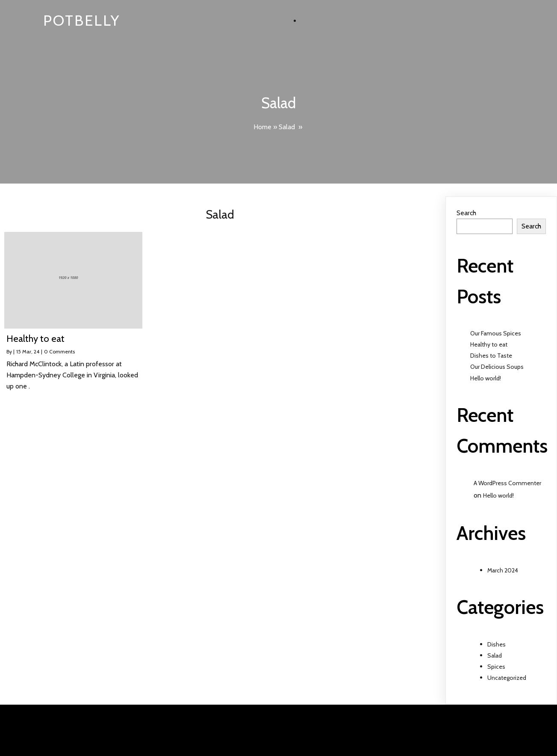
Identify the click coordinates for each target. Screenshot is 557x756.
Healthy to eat (489, 344)
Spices (496, 667)
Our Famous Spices (496, 333)
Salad (287, 127)
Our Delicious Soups (497, 367)
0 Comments (59, 351)
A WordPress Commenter (507, 483)
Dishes (497, 644)
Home (262, 127)
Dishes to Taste (491, 356)
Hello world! (486, 378)
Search (466, 213)
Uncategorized (507, 678)
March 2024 (503, 570)
